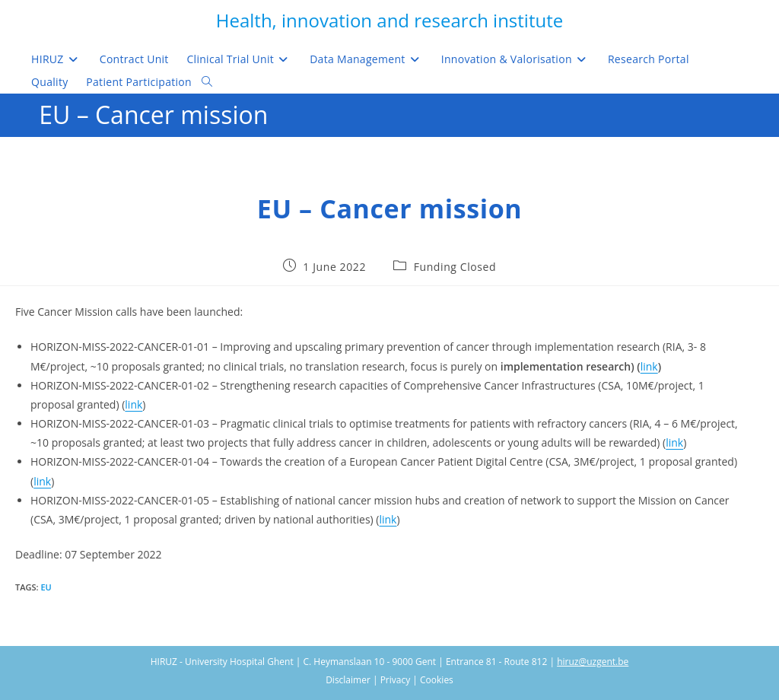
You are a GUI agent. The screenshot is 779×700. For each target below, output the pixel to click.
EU (46, 587)
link (649, 366)
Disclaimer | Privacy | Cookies (389, 680)
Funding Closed (455, 267)
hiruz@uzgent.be (593, 662)
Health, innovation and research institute (389, 20)
